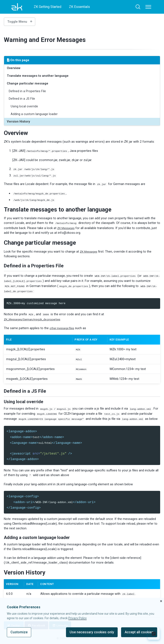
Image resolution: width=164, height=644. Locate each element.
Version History (19, 121)
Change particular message (28, 83)
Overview (14, 68)
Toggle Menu (17, 22)
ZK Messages (67, 226)
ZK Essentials (79, 7)
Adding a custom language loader (34, 114)
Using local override (25, 106)
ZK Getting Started (48, 7)
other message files (64, 326)
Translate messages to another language (38, 76)
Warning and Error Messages (50, 40)
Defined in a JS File (22, 99)
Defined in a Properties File (28, 91)
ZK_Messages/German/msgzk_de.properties (36, 317)
